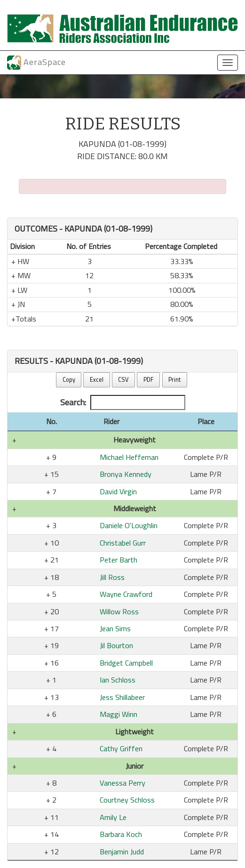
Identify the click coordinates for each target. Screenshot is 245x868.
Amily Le (113, 817)
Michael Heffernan (129, 457)
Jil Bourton (116, 645)
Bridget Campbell (126, 663)
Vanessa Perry (122, 783)
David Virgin (118, 491)
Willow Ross (119, 611)
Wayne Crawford (126, 594)
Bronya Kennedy (126, 474)
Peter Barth (119, 560)
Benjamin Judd (122, 852)
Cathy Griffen (121, 748)
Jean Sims (115, 628)
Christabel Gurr (123, 543)
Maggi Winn (119, 714)
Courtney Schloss (127, 800)
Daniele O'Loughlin (129, 525)
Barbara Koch (121, 834)
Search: (123, 402)
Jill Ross (112, 577)
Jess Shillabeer (122, 697)
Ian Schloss (118, 680)
